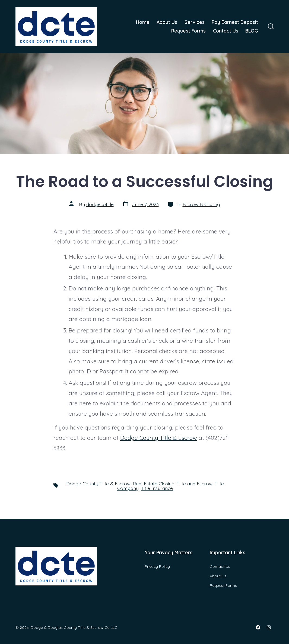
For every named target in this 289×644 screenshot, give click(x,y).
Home (143, 22)
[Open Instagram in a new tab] (269, 627)
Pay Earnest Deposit (235, 22)
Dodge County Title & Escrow (159, 438)
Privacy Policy (157, 566)
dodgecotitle (100, 204)
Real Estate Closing (154, 483)
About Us (167, 22)
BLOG (252, 31)
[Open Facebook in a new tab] (258, 627)
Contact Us (226, 31)
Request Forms (188, 31)
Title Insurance (157, 488)
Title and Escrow (195, 483)
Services (195, 22)
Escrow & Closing (201, 204)
